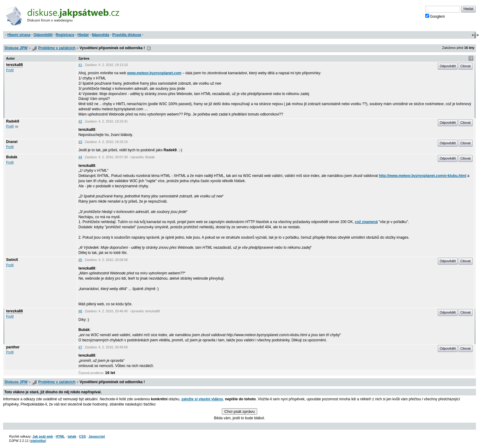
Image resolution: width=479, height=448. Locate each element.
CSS (82, 436)
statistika (38, 441)
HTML (60, 436)
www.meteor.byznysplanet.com (154, 73)
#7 (80, 347)
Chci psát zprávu (239, 411)
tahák (72, 436)
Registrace (65, 35)
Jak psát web (43, 436)
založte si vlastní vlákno (202, 399)
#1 (80, 65)
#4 (80, 157)
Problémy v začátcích (57, 48)
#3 (80, 142)
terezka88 (15, 65)
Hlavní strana (19, 35)
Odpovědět (43, 35)
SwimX (12, 260)
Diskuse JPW (16, 48)
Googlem (435, 16)
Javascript (97, 436)
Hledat (83, 35)
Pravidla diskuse (127, 35)
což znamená (366, 222)
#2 (80, 121)
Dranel (12, 142)
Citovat (466, 66)
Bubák (12, 157)
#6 (80, 311)
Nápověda (100, 35)
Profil (10, 70)
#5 (80, 260)
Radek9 (13, 121)
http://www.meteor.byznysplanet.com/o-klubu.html (422, 176)
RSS (149, 48)
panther (13, 347)
